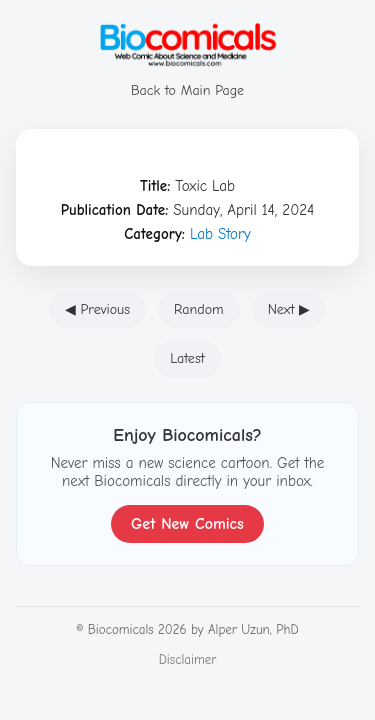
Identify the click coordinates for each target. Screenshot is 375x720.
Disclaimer (188, 659)
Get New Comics (187, 524)
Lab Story (220, 234)
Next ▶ (289, 309)
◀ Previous (97, 309)
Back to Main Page (188, 81)
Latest (187, 358)
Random (199, 309)
